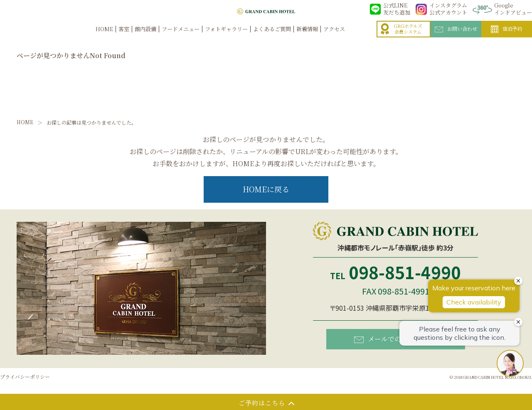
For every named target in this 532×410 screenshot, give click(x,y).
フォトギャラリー (226, 38)
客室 (124, 38)
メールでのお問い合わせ (398, 338)
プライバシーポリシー (25, 377)
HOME (104, 38)
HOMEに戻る (266, 189)
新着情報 (307, 38)
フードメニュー (181, 38)
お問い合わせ (456, 38)
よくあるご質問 (272, 38)
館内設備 (145, 38)
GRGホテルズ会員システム (401, 38)
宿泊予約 (507, 38)
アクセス (334, 38)
